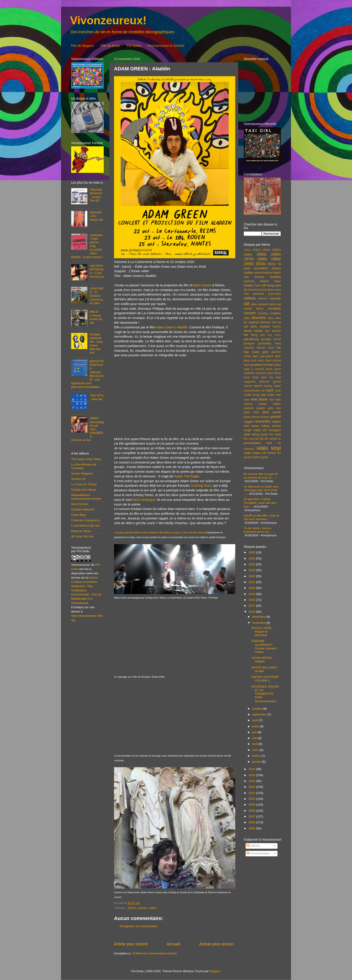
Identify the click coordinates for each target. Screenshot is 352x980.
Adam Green (202, 285)
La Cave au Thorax (84, 484)
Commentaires (258, 853)
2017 (252, 606)
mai (255, 738)
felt (246, 335)
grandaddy (265, 343)
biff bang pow (271, 285)
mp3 (270, 390)
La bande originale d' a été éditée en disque (147, 533)
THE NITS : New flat (97, 397)
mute (278, 391)
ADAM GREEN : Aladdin (262, 660)
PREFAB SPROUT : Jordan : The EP (96, 195)
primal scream (261, 417)
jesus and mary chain (258, 361)
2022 (252, 576)
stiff (265, 430)
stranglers (275, 430)
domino (265, 322)
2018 (252, 600)
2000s (249, 264)
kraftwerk (249, 373)
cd (246, 304)
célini (254, 304)
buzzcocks (274, 294)
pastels (261, 408)
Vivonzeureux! (108, 20)
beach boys (271, 281)
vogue (256, 453)
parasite (249, 408)
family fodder (253, 331)
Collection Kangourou (86, 520)
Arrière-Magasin (82, 473)
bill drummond (252, 290)
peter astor (252, 412)
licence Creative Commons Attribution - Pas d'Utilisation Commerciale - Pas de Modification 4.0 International (86, 590)
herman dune (265, 348)
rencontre (262, 421)
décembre (259, 617)
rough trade (252, 430)
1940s (248, 255)
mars (256, 750)
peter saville (272, 412)
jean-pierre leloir (271, 356)
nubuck (248, 404)
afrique (276, 268)
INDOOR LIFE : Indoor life (96, 216)
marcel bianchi (253, 386)
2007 (252, 816)
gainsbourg (251, 339)
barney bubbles (268, 277)
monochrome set (254, 391)
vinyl (276, 448)
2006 (252, 822)
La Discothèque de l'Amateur (84, 466)
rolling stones (271, 426)
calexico (263, 298)
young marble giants (256, 457)
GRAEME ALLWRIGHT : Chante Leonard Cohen (264, 646)
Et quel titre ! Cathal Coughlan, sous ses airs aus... (260, 503)
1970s (249, 259)
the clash (275, 434)
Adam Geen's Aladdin (172, 327)
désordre (259, 318)
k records (258, 369)
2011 (252, 793)
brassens (258, 294)
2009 (252, 805)
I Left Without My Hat (85, 526)
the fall (259, 439)
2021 (252, 582)
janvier (257, 762)
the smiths (271, 439)
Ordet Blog (78, 515)
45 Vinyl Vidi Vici (82, 536)
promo (276, 416)
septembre (260, 714)
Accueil (173, 944)
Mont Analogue (144, 500)
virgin (247, 453)
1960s (276, 254)
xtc (279, 453)
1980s (262, 259)
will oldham (269, 453)
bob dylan (268, 290)
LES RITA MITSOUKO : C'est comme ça (97, 271)
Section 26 (78, 479)
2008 (252, 811)
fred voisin (274, 335)
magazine (250, 382)
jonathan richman (262, 365)
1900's (247, 250)
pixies (247, 417)
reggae (249, 422)
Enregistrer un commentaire (138, 926)
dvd (274, 322)
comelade (274, 308)
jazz (255, 356)
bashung (249, 281)
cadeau (250, 298)
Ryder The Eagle (187, 476)
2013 (252, 781)
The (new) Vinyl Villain (86, 459)
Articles (253, 846)
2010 (252, 799)
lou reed (275, 377)
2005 (252, 828)
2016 (252, 612)
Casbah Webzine (83, 509)
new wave (259, 399)
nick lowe (275, 400)
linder (256, 377)
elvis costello (260, 326)
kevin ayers (273, 369)
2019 (252, 594)
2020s (272, 264)
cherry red (275, 304)
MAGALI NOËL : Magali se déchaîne (263, 631)
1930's (276, 250)
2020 (252, 588)
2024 (252, 564)
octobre (258, 709)
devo (271, 318)
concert (142, 908)
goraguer (249, 343)
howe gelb (260, 352)
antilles (249, 273)
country (263, 313)
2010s (132, 908)
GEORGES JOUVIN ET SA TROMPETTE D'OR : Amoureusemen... (265, 694)
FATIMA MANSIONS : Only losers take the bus (96, 344)
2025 (252, 558)
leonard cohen (265, 373)
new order (268, 395)
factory (277, 327)
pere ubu (274, 408)
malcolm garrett (270, 382)
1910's (256, 250)
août (255, 720)
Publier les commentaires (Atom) (155, 953)
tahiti (247, 434)
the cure (249, 439)
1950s (261, 254)
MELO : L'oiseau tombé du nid (96, 317)
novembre (259, 623)
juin (255, 732)
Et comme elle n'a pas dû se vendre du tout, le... (261, 476)
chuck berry (253, 308)
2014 (252, 775)
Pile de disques (82, 46)
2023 (252, 570)
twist (269, 443)
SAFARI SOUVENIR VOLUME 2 (265, 679)
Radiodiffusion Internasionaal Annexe (86, 497)
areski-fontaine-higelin (267, 273)
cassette (275, 298)
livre (264, 377)
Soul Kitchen (80, 504)
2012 (252, 787)
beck (258, 285)
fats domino (273, 331)
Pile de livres (110, 46)
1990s (276, 259)
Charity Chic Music (84, 490)
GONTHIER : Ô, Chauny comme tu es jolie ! (97, 296)
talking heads (260, 434)
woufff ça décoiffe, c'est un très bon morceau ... (262, 517)
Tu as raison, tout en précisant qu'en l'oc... (258, 530)
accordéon (261, 268)
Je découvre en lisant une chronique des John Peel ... (261, 490)
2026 (252, 552)
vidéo (153, 908)
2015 (252, 769)
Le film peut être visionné (194, 533)
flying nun (258, 335)
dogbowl (254, 322)
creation (275, 313)
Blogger (215, 971)
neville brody (252, 395)
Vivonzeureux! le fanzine (166, 46)
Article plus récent (131, 944)
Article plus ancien (217, 944)
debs (247, 318)
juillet (256, 726)
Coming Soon (201, 486)
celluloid (262, 304)
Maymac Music (81, 531)
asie (246, 277)
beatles (249, 285)
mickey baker (272, 386)
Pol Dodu (134, 46)
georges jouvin (271, 339)
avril (255, 744)
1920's (266, 250)
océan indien (270, 404)
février (257, 756)
